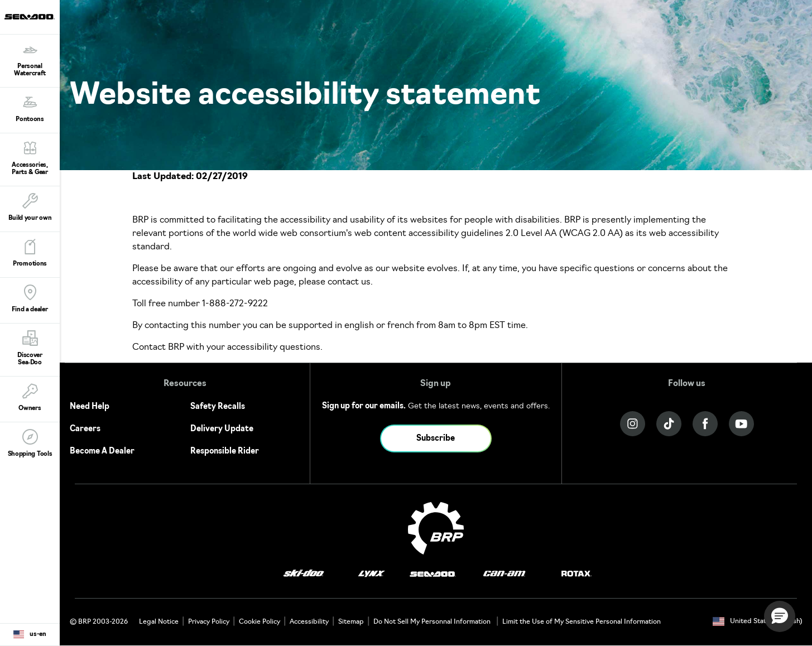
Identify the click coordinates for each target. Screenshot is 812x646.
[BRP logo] (436, 528)
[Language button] (30, 635)
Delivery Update (222, 429)
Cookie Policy (260, 622)
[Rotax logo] (576, 574)
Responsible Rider (225, 452)
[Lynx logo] (372, 574)
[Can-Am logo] (504, 574)
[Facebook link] (705, 424)
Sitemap (351, 622)
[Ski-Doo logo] (304, 574)
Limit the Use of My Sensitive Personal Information (582, 622)
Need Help (90, 407)
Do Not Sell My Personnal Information (432, 622)
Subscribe (436, 439)
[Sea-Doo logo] (30, 17)
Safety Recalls (218, 407)
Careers (85, 429)
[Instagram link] (633, 424)
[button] (780, 616)
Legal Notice (159, 622)
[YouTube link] (741, 424)
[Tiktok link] (669, 424)
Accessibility (309, 622)
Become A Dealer (102, 452)
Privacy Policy (209, 622)
